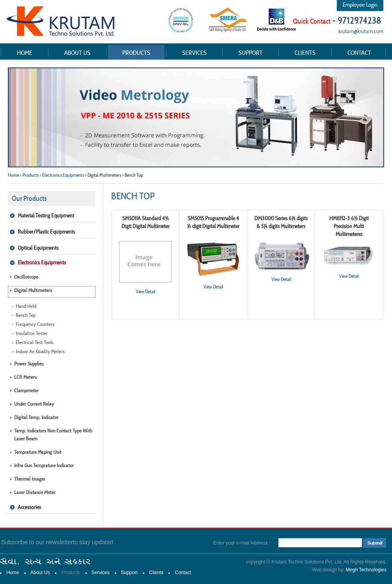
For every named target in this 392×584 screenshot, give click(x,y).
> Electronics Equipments (62, 175)
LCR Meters (25, 377)
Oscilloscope (26, 277)
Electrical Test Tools (35, 342)
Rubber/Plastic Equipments (46, 232)
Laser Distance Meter (35, 492)
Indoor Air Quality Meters (40, 351)
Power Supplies (29, 364)
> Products (29, 175)
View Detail (146, 291)
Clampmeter (26, 390)
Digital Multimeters (33, 290)
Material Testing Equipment (46, 215)
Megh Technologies (366, 570)
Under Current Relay (34, 404)
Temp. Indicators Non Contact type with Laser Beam (53, 435)
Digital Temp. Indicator (36, 417)
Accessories (29, 507)
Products (136, 52)
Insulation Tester (32, 333)
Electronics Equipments (42, 262)
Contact (359, 52)
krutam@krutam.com (361, 31)
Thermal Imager (30, 479)
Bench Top (26, 315)
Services (194, 52)
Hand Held (26, 306)
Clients (305, 52)
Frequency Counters (35, 324)
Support (251, 52)
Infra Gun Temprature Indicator (44, 465)
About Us (77, 52)
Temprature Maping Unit (38, 452)
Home (25, 52)
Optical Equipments (38, 248)
